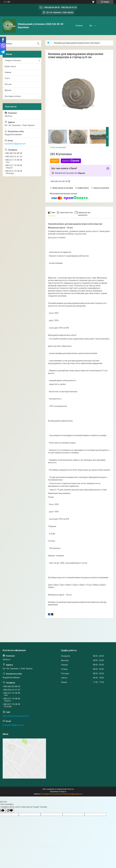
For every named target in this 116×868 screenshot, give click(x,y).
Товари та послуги (13, 60)
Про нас (8, 84)
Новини (8, 72)
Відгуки (8, 90)
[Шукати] (38, 44)
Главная (79, 26)
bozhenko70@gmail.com (15, 144)
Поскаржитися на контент (51, 794)
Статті (7, 78)
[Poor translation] (10, 811)
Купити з (71, 161)
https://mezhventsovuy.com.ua (16, 716)
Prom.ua (71, 789)
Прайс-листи (10, 66)
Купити (55, 161)
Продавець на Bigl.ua (58, 792)
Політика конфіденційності (72, 794)
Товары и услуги (97, 26)
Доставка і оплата (13, 96)
